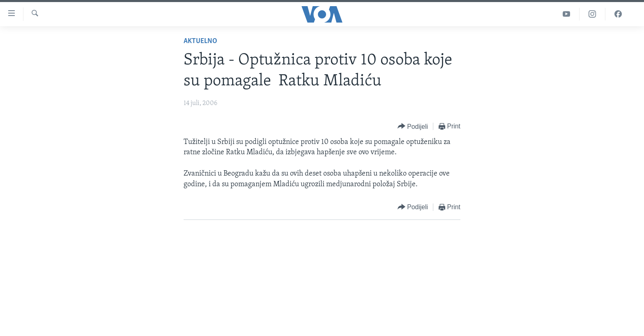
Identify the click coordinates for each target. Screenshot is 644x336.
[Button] (413, 127)
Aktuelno (200, 41)
